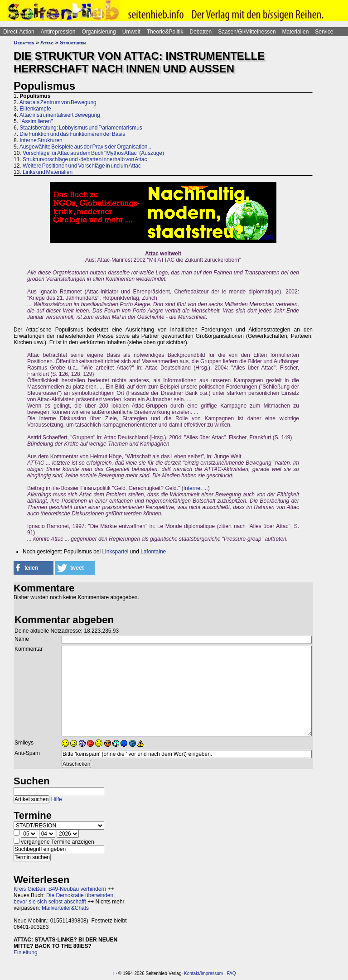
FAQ (232, 973)
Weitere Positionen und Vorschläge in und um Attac (82, 166)
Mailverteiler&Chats (65, 908)
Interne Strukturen (41, 140)
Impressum (212, 973)
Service (324, 32)
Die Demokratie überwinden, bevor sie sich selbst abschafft (64, 898)
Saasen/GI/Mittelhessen (247, 32)
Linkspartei (115, 552)
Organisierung (99, 32)
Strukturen (73, 43)
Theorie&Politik (165, 32)
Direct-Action (19, 32)
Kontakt (192, 973)
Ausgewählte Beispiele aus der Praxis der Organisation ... (86, 147)
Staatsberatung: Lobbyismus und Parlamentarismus (81, 128)
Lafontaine (153, 552)
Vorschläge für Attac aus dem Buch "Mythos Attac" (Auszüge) (93, 153)
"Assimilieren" (36, 121)
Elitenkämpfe (35, 109)
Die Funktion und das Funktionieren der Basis (72, 134)
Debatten (201, 32)
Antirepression (58, 32)
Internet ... (196, 488)
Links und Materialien (48, 172)
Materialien (296, 32)
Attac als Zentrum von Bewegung (58, 102)
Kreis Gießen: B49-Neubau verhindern (60, 889)
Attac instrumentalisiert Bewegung (60, 115)
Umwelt (131, 32)
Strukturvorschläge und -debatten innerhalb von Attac (85, 159)
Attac (47, 43)
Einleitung (26, 952)
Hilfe (57, 799)
